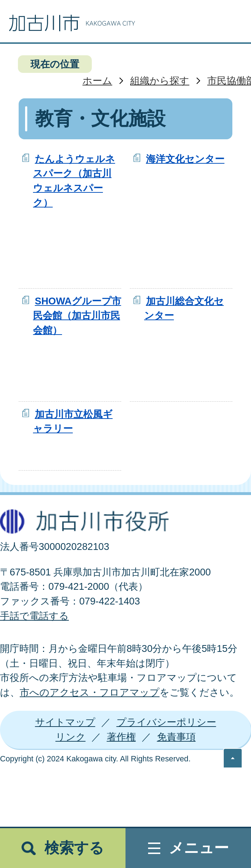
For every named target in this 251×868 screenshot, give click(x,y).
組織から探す (160, 81)
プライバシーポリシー (166, 722)
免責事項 (176, 737)
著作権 (121, 737)
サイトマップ (65, 722)
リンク (71, 737)
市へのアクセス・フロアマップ (90, 692)
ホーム (97, 81)
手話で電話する (34, 616)
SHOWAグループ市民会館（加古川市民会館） (77, 316)
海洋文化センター (185, 159)
